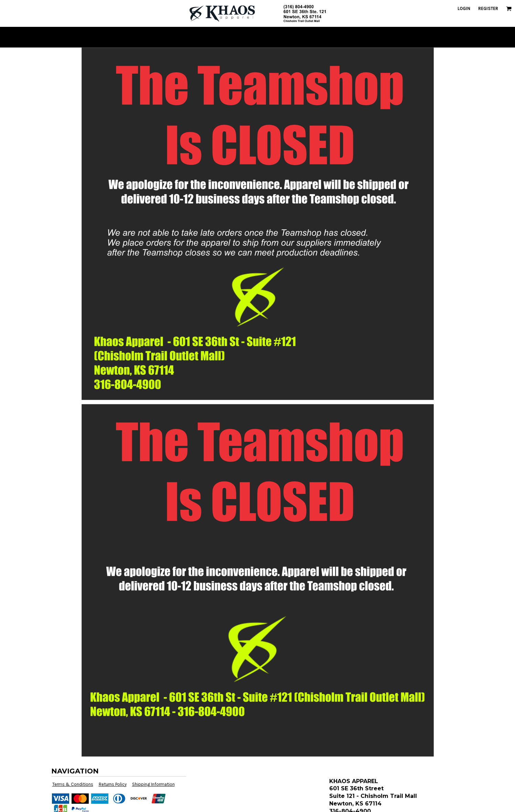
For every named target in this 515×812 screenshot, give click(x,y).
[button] (509, 9)
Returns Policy (113, 784)
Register (488, 8)
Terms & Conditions (73, 784)
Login (464, 8)
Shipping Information (153, 784)
